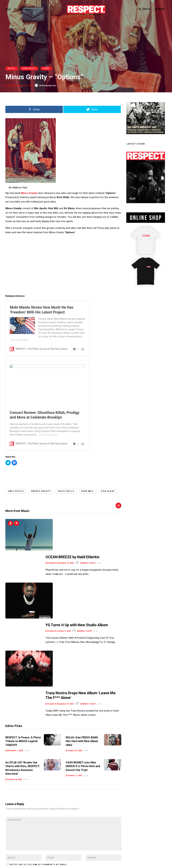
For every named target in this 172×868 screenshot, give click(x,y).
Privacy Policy (30, 844)
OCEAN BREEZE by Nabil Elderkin (72, 523)
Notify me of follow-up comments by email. (39, 760)
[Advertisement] (63, 473)
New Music (29, 68)
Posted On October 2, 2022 (58, 560)
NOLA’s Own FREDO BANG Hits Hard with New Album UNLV (82, 637)
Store (28, 9)
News (46, 68)
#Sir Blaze (108, 491)
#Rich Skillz (66, 491)
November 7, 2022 (14, 646)
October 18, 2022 (14, 675)
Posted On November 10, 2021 (60, 600)
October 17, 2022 (74, 671)
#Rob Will (88, 491)
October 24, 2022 (74, 646)
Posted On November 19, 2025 (60, 529)
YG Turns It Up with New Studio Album (77, 554)
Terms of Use (13, 844)
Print (8, 9)
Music (12, 68)
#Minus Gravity (41, 491)
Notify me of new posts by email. (32, 770)
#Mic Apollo (16, 491)
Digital (18, 9)
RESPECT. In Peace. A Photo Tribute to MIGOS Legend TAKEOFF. (23, 637)
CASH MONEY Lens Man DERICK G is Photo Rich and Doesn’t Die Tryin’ (83, 662)
